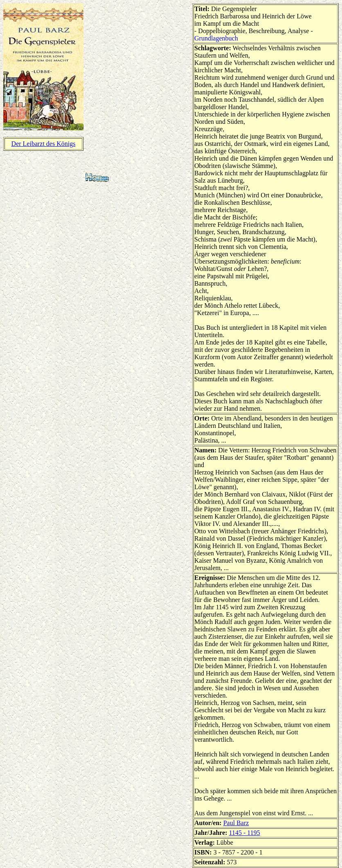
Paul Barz (236, 823)
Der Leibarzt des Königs (44, 144)
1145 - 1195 (245, 833)
